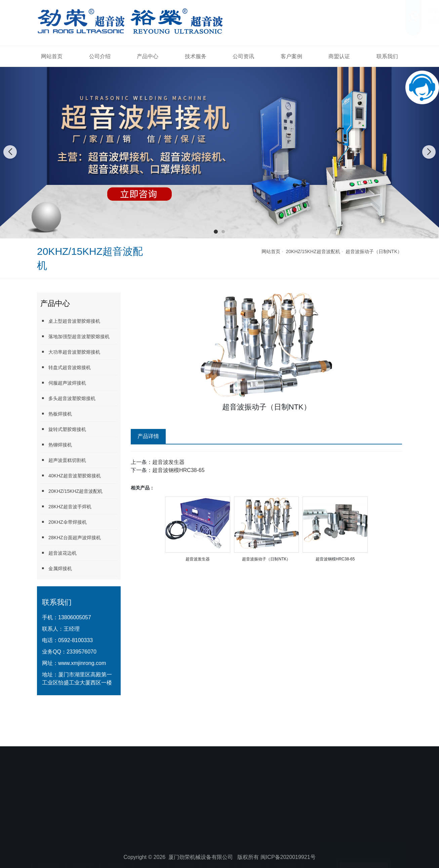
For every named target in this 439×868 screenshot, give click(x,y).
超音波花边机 (58, 553)
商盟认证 (339, 56)
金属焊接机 (56, 568)
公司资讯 (243, 56)
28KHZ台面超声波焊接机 (71, 537)
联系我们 (387, 56)
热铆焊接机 (56, 445)
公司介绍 (100, 56)
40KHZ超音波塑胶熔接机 (71, 476)
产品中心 (148, 56)
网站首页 (52, 56)
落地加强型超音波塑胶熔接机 (75, 336)
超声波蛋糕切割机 (63, 460)
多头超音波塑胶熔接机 (68, 398)
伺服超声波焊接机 (63, 383)
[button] (216, 232)
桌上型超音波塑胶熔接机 (70, 321)
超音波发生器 (168, 462)
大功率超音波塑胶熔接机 (70, 352)
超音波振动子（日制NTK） (374, 251)
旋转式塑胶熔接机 (63, 429)
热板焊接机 (56, 414)
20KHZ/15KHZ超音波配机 (313, 251)
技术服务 (196, 56)
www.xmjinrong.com (82, 663)
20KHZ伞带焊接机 (64, 522)
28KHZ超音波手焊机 (66, 506)
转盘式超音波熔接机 (66, 367)
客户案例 (291, 56)
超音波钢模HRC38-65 (178, 470)
